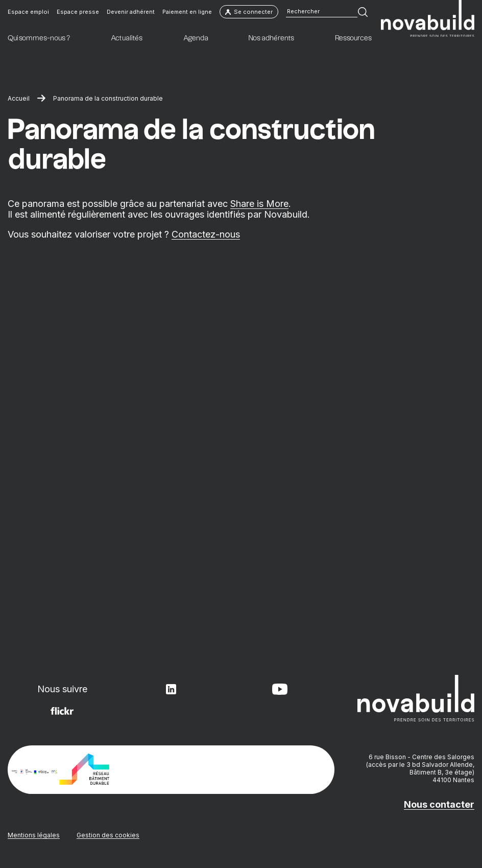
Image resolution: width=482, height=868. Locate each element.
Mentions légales (34, 835)
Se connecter (249, 12)
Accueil (19, 98)
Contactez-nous (206, 234)
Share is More (259, 204)
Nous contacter (439, 804)
